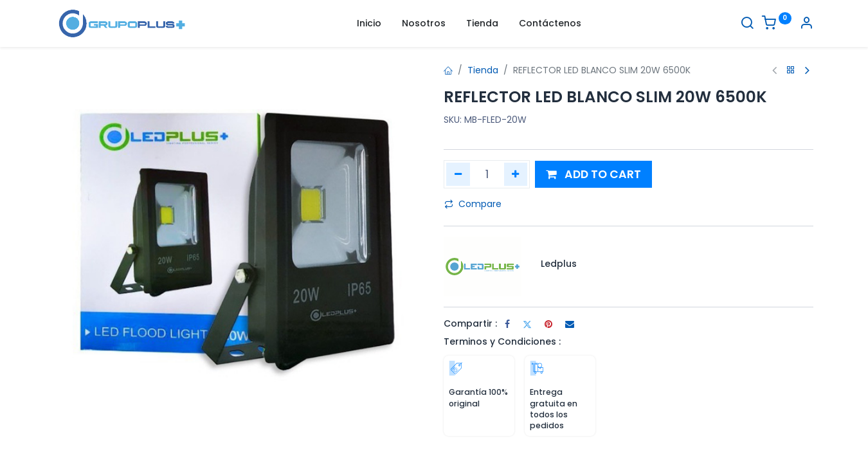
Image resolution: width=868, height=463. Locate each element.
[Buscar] (747, 24)
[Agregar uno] (516, 174)
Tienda (483, 70)
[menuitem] (369, 24)
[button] (593, 175)
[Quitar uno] (458, 174)
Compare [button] (473, 204)
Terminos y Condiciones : (502, 341)
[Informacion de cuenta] (806, 24)
